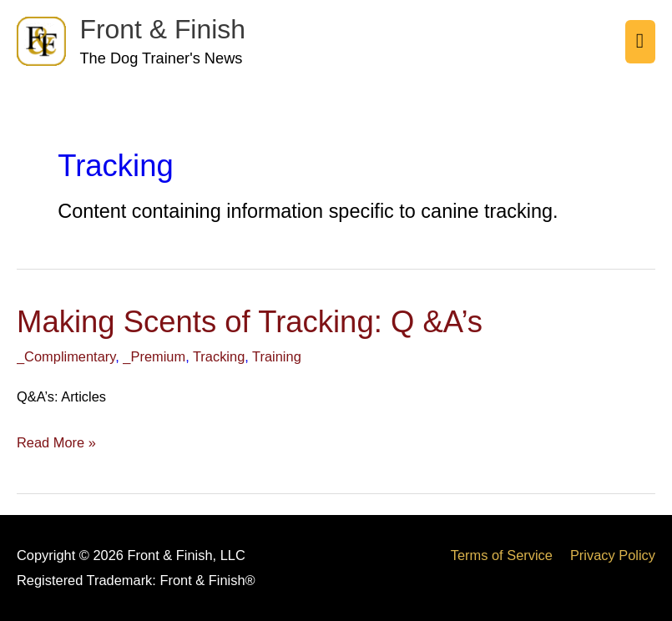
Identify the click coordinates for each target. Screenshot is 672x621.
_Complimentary (66, 356)
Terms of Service (502, 555)
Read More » (56, 440)
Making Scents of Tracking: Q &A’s (250, 322)
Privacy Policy (613, 555)
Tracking (219, 356)
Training (277, 356)
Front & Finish (162, 29)
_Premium (154, 356)
